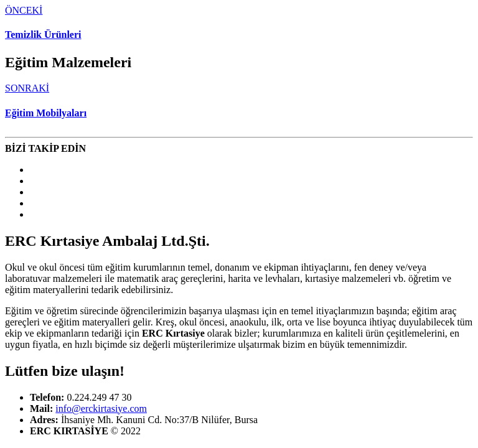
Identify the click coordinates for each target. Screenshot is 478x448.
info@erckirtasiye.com (101, 408)
